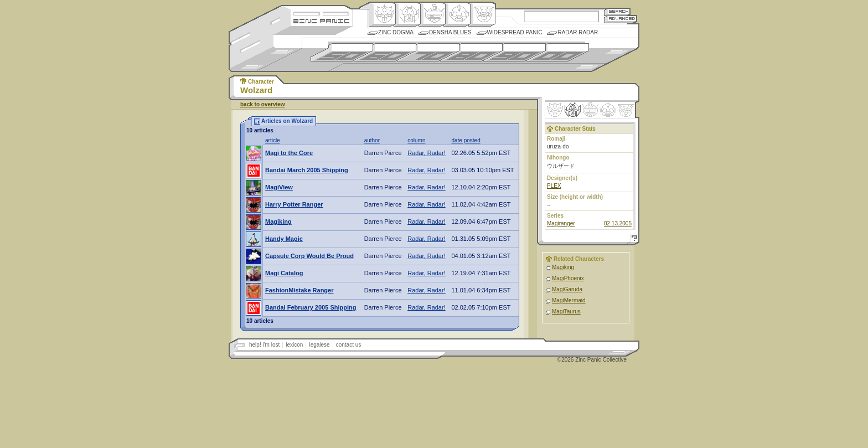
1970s (428, 52)
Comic (482, 14)
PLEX (554, 186)
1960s (385, 52)
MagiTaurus (566, 311)
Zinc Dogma (396, 32)
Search (617, 11)
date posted (466, 140)
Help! (633, 240)
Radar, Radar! (426, 153)
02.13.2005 (618, 223)
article (273, 140)
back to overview (263, 104)
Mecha (432, 14)
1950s (342, 52)
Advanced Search (621, 19)
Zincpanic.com (321, 20)
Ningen (457, 14)
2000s (558, 52)
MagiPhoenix (568, 278)
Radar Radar (578, 32)
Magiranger (561, 223)
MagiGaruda (567, 289)
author (372, 140)
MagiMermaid (569, 300)
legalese (319, 345)
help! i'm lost (264, 345)
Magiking (563, 267)
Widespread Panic (515, 32)
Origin (382, 14)
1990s (515, 52)
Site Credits (321, 12)
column (416, 140)
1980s (471, 52)
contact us (349, 345)
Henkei (407, 14)
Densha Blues (450, 32)
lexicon (294, 345)
